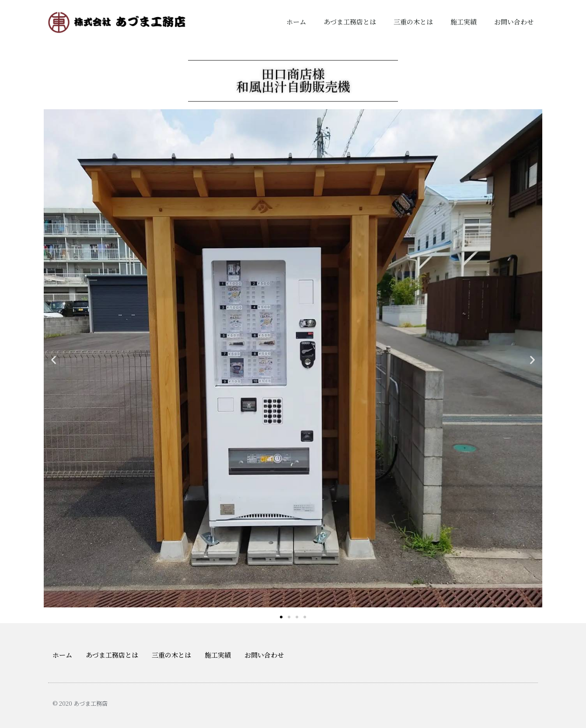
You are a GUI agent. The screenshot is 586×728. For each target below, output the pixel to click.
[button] (281, 617)
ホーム (296, 22)
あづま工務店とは (350, 22)
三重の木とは (413, 22)
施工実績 (464, 22)
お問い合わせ (514, 22)
